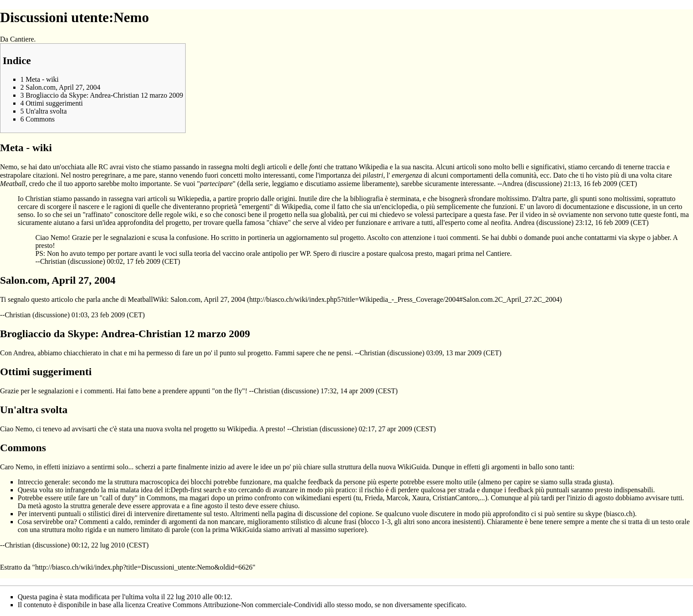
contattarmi (600, 238)
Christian (53, 261)
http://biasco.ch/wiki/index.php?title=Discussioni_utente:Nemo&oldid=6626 (144, 567)
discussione (544, 184)
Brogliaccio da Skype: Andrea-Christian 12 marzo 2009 (125, 334)
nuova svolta (163, 429)
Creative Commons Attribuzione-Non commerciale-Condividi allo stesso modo (259, 605)
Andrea (512, 184)
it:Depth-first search (193, 490)
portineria (262, 238)
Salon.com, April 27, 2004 (208, 299)
